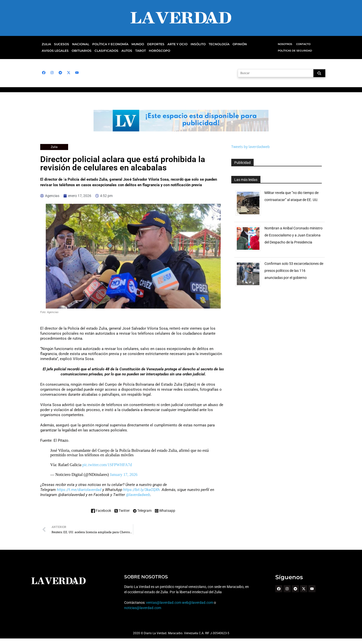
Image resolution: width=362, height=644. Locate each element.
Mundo (133, 44)
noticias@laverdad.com (143, 613)
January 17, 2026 (124, 480)
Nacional (79, 44)
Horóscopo (126, 51)
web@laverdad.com (198, 608)
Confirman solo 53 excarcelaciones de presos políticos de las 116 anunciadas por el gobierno (292, 271)
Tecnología (211, 44)
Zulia (46, 44)
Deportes (150, 44)
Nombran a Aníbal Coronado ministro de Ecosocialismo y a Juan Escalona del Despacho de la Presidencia (293, 235)
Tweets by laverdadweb (251, 147)
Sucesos (61, 44)
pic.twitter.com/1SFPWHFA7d (107, 470)
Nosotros (285, 44)
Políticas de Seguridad (295, 51)
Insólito (191, 44)
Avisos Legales (253, 44)
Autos (95, 51)
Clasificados (75, 51)
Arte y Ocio (171, 44)
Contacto (303, 44)
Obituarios (51, 51)
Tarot (108, 51)
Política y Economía (107, 44)
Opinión (231, 44)
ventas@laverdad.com (163, 608)
